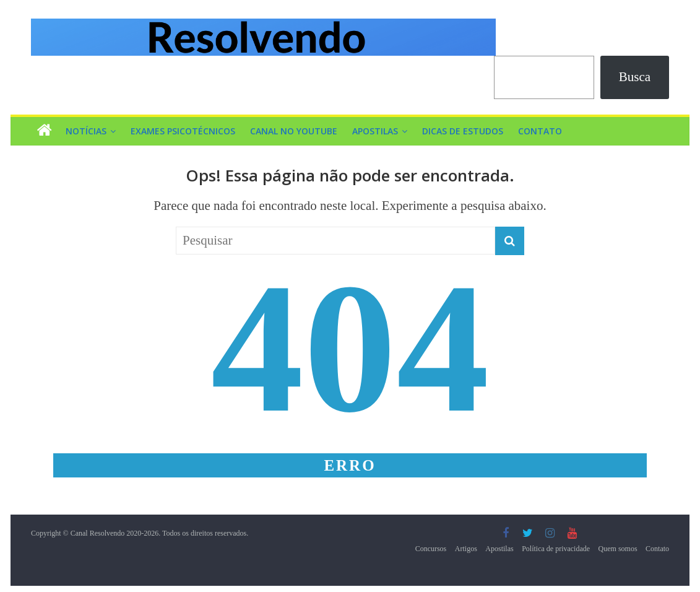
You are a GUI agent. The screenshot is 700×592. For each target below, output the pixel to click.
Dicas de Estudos (463, 131)
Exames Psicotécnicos (183, 131)
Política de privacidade (556, 549)
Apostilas (375, 131)
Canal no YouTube (294, 131)
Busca (635, 77)
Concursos (431, 549)
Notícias (86, 131)
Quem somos (618, 549)
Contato (540, 131)
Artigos (466, 549)
